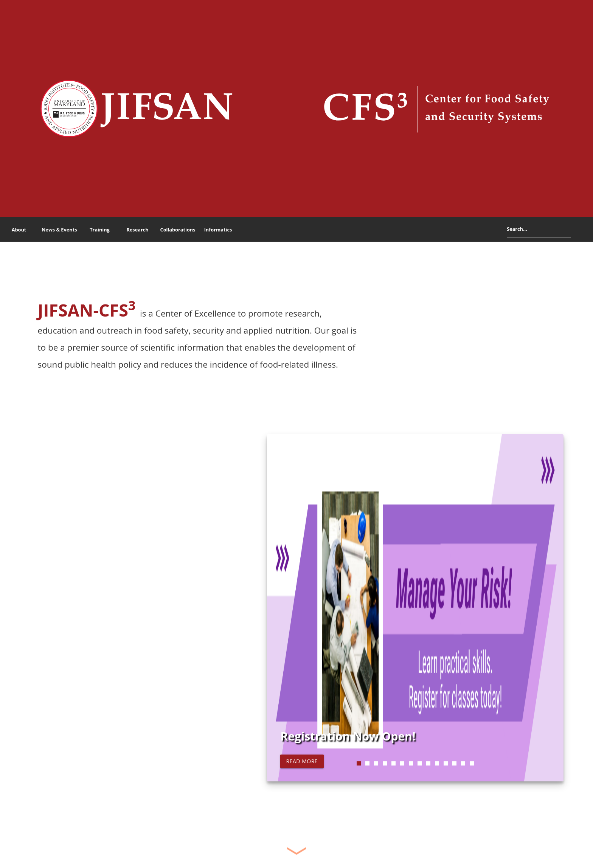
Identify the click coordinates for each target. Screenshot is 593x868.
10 (437, 763)
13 (463, 763)
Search (577, 231)
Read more (302, 761)
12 (454, 763)
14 (472, 763)
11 (446, 763)
